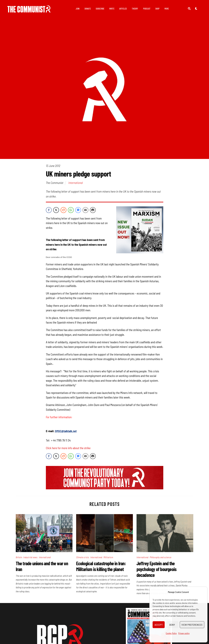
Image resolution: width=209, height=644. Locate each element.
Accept (159, 625)
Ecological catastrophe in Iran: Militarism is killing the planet (101, 566)
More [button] (167, 9)
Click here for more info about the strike (68, 448)
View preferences (192, 625)
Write (112, 9)
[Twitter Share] (56, 210)
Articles (123, 9)
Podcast (147, 9)
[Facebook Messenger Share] (78, 210)
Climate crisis (83, 557)
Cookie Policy (171, 633)
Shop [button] (157, 9)
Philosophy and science (160, 557)
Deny (172, 625)
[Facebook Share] (49, 210)
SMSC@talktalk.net (66, 431)
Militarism (108, 557)
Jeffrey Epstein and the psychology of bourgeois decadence (157, 569)
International (76, 183)
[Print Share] (93, 210)
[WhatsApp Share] (71, 210)
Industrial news (30, 557)
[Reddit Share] (63, 210)
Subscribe (100, 9)
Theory (135, 9)
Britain (19, 557)
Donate (88, 9)
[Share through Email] (85, 210)
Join (78, 9)
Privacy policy (184, 633)
